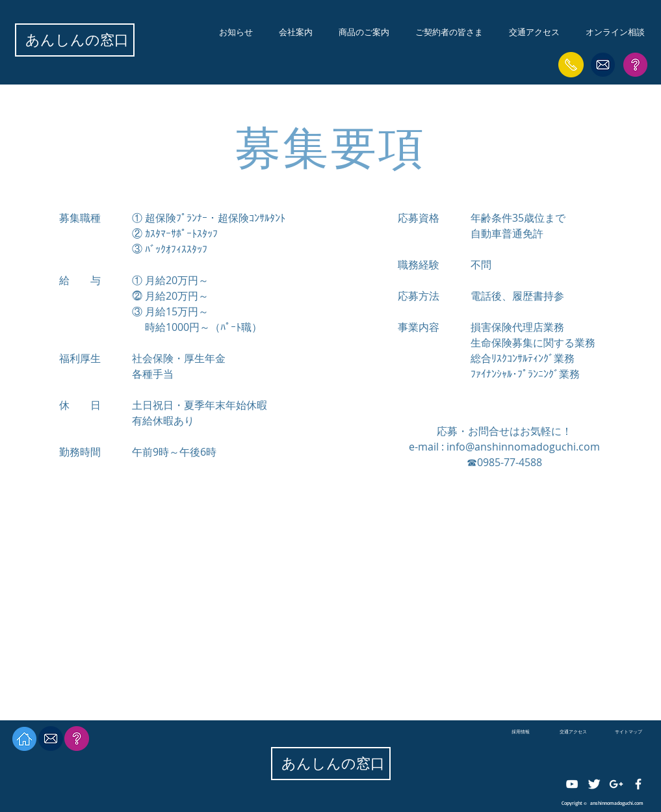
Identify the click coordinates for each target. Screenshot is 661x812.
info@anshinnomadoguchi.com (523, 447)
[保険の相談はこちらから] (603, 65)
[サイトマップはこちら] (635, 65)
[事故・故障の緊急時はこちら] (571, 65)
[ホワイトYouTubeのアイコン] (572, 784)
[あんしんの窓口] (77, 40)
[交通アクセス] (574, 732)
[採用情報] (521, 732)
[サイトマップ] (629, 732)
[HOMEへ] (24, 739)
